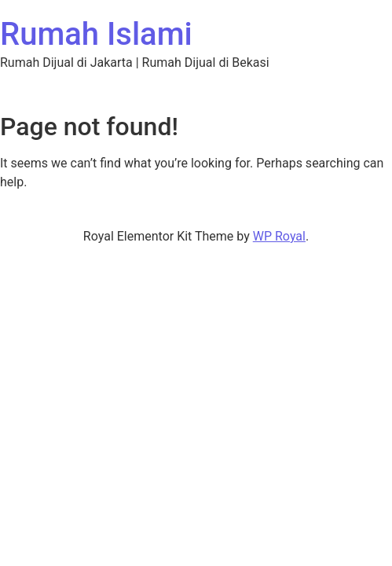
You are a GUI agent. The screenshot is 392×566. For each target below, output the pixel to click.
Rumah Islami (96, 34)
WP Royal (279, 236)
